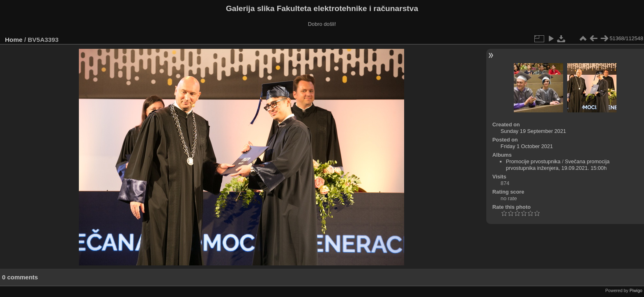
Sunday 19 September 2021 (533, 131)
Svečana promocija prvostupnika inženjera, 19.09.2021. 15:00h (558, 165)
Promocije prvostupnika (533, 161)
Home (14, 40)
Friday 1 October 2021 (527, 146)
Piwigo (636, 290)
